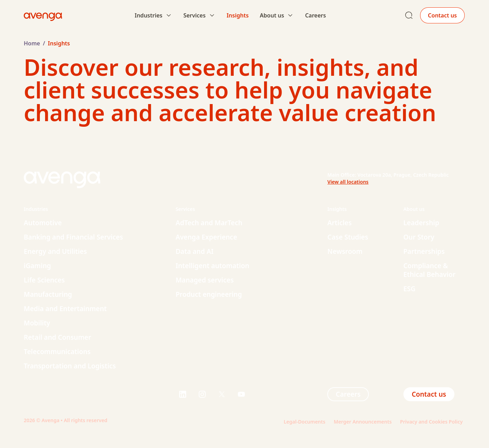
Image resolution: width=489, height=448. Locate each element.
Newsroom (345, 251)
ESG (410, 289)
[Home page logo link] (43, 15)
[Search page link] (409, 15)
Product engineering (209, 294)
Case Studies (348, 237)
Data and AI (195, 251)
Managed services (205, 280)
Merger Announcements (363, 422)
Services (195, 15)
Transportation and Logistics (70, 366)
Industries (148, 15)
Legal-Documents (304, 422)
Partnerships (424, 251)
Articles (340, 223)
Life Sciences (44, 280)
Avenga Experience (206, 237)
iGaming (37, 266)
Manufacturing (48, 294)
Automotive (43, 223)
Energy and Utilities (55, 251)
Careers (315, 15)
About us (272, 15)
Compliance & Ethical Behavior (429, 270)
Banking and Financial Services (73, 237)
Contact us (442, 15)
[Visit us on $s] (183, 394)
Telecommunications (57, 352)
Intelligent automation (213, 266)
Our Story (419, 237)
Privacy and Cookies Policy (433, 422)
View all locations (348, 182)
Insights (238, 15)
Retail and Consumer (57, 337)
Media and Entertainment (65, 309)
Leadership (421, 223)
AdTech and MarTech (209, 223)
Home (32, 43)
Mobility (37, 323)
